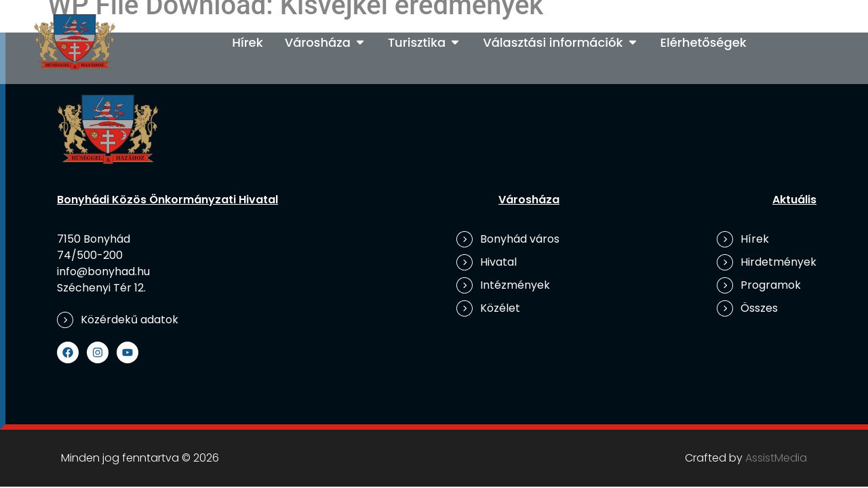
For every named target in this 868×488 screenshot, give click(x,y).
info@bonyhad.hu (103, 271)
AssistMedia (776, 458)
